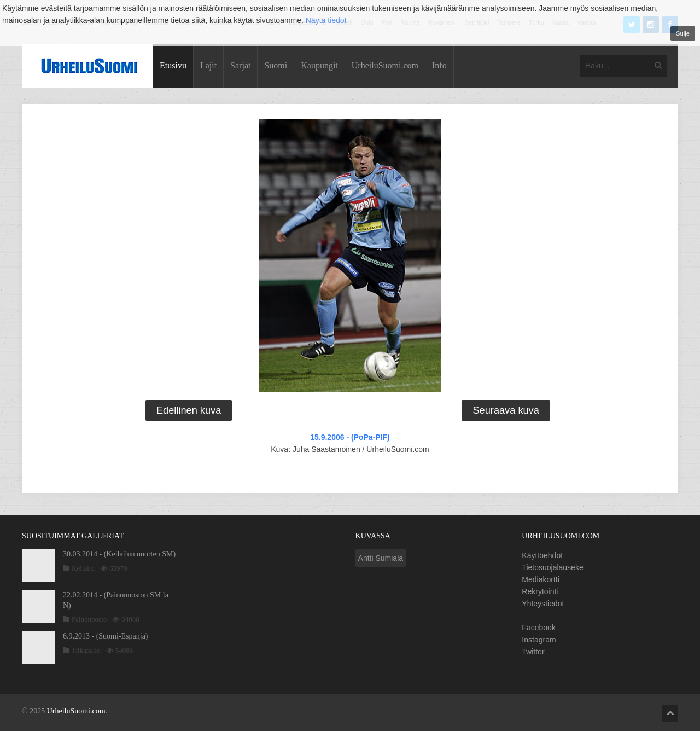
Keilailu (83, 568)
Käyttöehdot (542, 555)
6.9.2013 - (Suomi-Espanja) (106, 636)
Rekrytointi (540, 591)
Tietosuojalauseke (552, 567)
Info (439, 65)
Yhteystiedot (543, 604)
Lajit (208, 65)
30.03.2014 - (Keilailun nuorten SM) (119, 554)
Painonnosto (89, 619)
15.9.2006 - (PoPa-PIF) (350, 437)
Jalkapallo (86, 650)
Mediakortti (540, 579)
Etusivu (173, 65)
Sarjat (240, 65)
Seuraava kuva (506, 410)
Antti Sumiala (381, 558)
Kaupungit (319, 65)
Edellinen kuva (189, 410)
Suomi (276, 65)
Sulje (683, 33)
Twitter (533, 652)
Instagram (539, 640)
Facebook (538, 628)
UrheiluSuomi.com (385, 65)
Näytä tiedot (326, 20)
